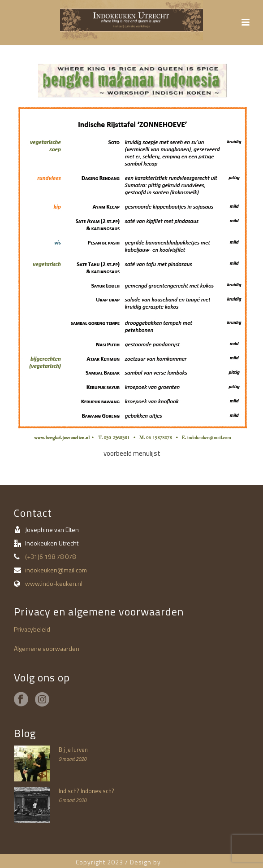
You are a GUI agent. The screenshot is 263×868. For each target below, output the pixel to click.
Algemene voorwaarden (47, 648)
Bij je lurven (73, 750)
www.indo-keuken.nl (54, 584)
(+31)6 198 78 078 (50, 557)
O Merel (175, 862)
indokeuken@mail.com (56, 570)
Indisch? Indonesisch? (86, 791)
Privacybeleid (32, 629)
